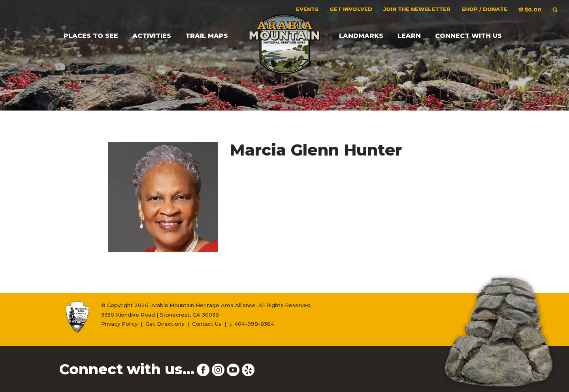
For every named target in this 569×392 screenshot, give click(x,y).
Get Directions (165, 324)
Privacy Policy (119, 324)
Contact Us (207, 324)
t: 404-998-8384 (252, 324)
